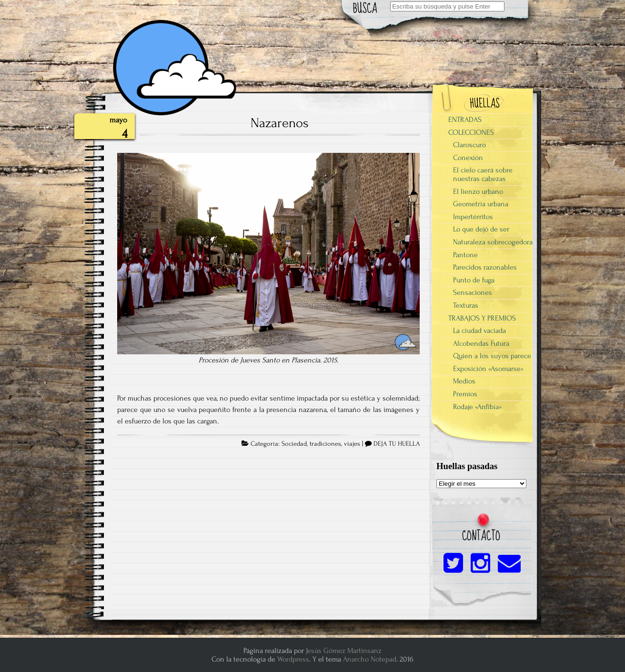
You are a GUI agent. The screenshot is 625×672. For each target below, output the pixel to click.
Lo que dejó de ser (481, 229)
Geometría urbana (481, 204)
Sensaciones (473, 292)
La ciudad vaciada (479, 331)
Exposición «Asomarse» (488, 369)
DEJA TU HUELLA (397, 444)
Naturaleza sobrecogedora (493, 242)
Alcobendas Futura (481, 343)
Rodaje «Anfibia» (477, 407)
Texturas (466, 305)
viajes (352, 444)
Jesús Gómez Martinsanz (344, 651)
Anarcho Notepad (370, 659)
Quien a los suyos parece (492, 356)
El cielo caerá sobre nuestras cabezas (483, 174)
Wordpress (293, 659)
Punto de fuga (474, 280)
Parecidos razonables (485, 267)
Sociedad (294, 444)
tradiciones (325, 444)
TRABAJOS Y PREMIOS (482, 318)
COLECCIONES (471, 132)
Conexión (468, 158)
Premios (465, 394)
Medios (464, 381)
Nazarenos (280, 123)
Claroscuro (469, 145)
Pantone (465, 255)
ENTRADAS (465, 120)
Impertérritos (473, 217)
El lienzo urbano (478, 191)
